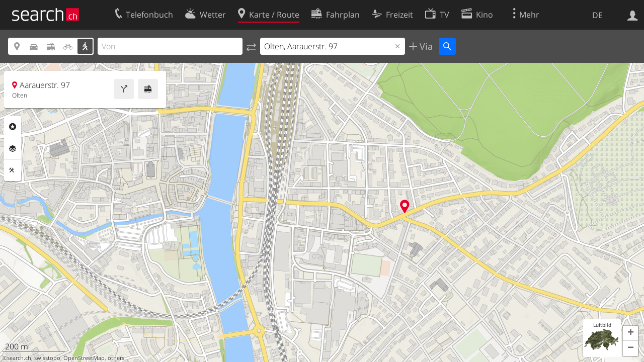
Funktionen (13, 170)
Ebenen (13, 149)
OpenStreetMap (84, 358)
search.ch (19, 358)
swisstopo (47, 358)
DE (597, 15)
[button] (630, 333)
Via (425, 46)
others (116, 358)
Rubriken (13, 127)
